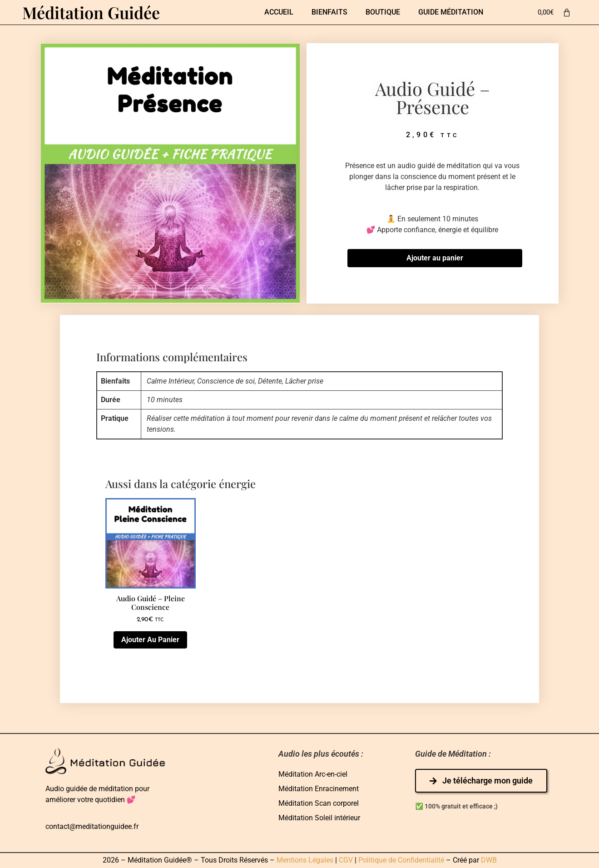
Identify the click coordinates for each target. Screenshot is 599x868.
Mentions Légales (305, 861)
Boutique (383, 12)
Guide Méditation (451, 12)
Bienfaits (329, 12)
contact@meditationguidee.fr (92, 827)
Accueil (279, 12)
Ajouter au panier (435, 258)
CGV (346, 861)
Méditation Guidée (91, 12)
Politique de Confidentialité (401, 861)
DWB (489, 861)
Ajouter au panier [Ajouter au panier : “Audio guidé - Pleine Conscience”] (150, 640)
